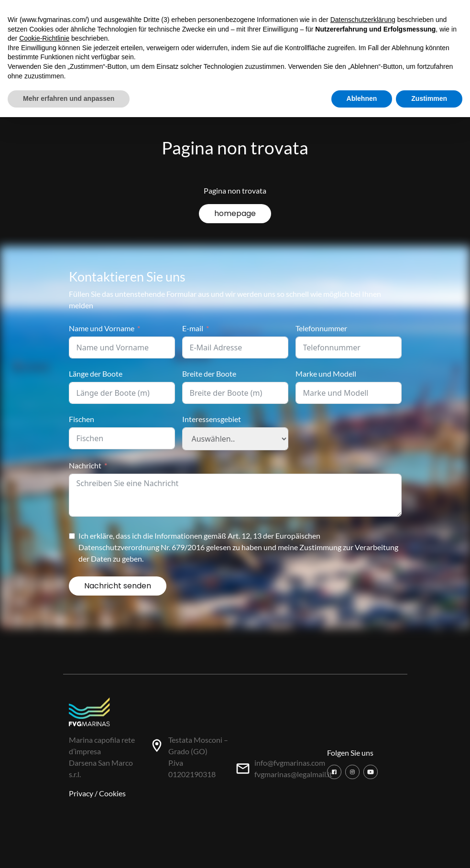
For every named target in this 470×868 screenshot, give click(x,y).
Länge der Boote (96, 374)
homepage (235, 213)
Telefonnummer (321, 328)
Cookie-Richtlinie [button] (44, 38)
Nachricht (85, 465)
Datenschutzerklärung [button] (363, 20)
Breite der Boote (209, 374)
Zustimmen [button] (429, 98)
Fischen (82, 419)
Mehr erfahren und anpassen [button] (69, 98)
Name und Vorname (102, 328)
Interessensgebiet (212, 419)
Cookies (112, 793)
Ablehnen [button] (362, 98)
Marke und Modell (326, 374)
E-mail (193, 328)
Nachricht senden (118, 586)
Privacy (81, 793)
